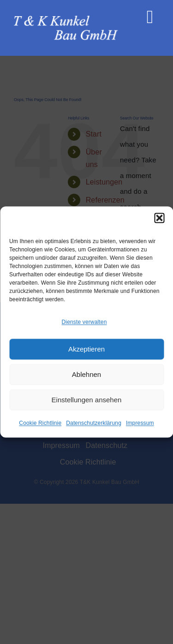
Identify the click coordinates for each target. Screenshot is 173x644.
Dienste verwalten (84, 322)
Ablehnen (86, 374)
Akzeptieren (86, 349)
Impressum (140, 423)
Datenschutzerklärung (94, 423)
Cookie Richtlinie (40, 423)
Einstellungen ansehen (87, 400)
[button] (159, 218)
